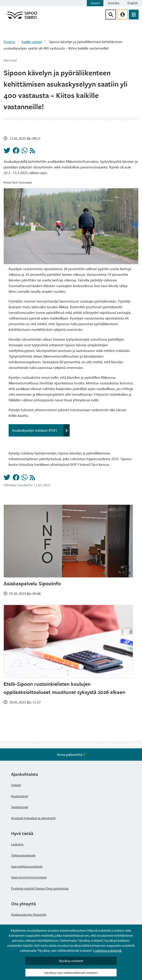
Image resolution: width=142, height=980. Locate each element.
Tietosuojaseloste (23, 855)
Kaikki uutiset (32, 42)
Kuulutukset (20, 796)
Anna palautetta (71, 755)
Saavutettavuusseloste (27, 866)
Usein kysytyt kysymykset (29, 877)
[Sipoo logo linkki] (22, 19)
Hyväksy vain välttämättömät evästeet (71, 973)
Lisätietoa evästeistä (107, 950)
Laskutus (17, 844)
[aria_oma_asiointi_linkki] (123, 15)
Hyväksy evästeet (71, 961)
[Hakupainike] (111, 15)
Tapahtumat (20, 807)
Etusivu (9, 42)
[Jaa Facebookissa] (16, 152)
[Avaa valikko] (134, 15)
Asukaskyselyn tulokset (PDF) (41, 430)
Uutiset (16, 785)
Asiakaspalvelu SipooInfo (29, 914)
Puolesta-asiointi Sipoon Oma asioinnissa (40, 888)
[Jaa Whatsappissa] (25, 152)
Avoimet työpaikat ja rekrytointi (33, 818)
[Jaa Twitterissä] (7, 152)
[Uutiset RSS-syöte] (32, 152)
